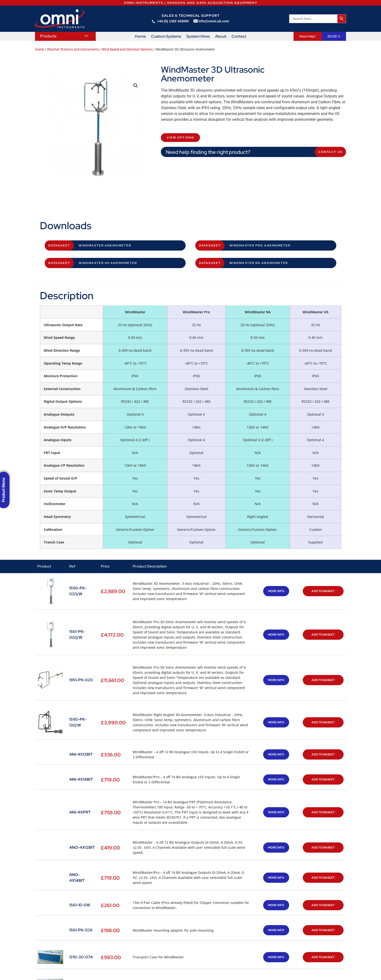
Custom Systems (166, 36)
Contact (239, 36)
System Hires (198, 36)
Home (140, 36)
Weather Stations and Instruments (73, 49)
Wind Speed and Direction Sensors (127, 49)
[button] (136, 86)
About (221, 36)
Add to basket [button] (323, 591)
